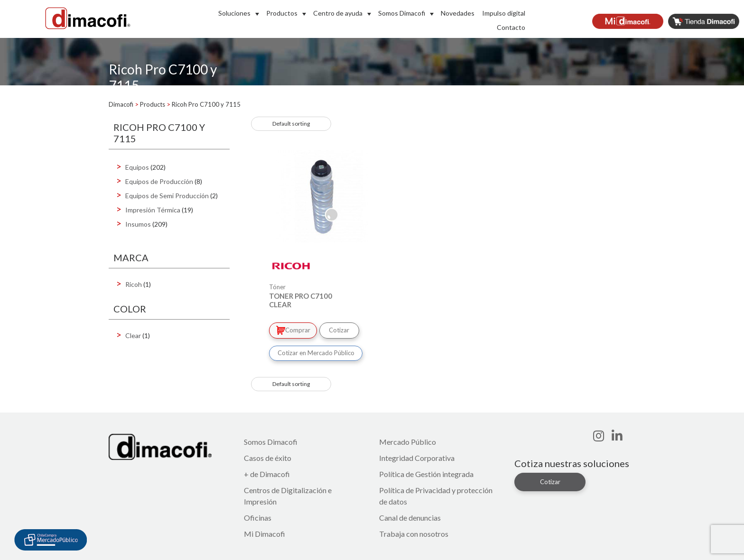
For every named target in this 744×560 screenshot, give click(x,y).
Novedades (458, 13)
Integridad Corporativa (417, 456)
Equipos (137, 167)
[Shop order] (291, 124)
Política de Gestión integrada (426, 473)
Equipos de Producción (159, 181)
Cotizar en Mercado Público (316, 351)
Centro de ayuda (338, 13)
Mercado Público (408, 440)
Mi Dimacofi (265, 532)
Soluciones (234, 13)
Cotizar (342, 330)
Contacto (511, 27)
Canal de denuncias (410, 516)
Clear (133, 335)
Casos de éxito (268, 456)
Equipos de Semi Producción (167, 196)
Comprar (294, 330)
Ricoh (134, 284)
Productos (282, 13)
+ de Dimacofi (267, 473)
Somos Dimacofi (402, 13)
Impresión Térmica (153, 210)
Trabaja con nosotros (414, 532)
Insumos (138, 224)
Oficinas (258, 516)
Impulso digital (504, 13)
